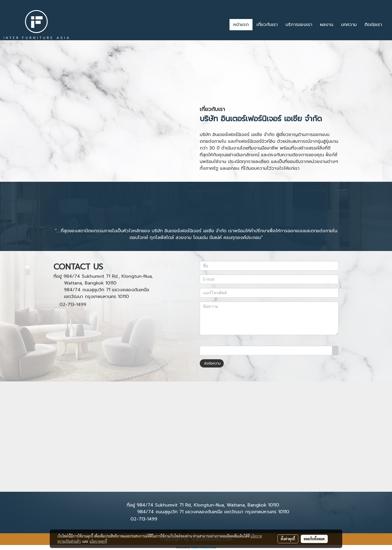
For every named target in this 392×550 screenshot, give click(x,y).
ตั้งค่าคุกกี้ (288, 539)
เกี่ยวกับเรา (267, 24)
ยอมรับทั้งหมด (314, 539)
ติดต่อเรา (373, 24)
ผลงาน (327, 24)
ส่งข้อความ (212, 363)
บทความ (349, 24)
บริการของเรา (299, 24)
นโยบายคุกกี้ (98, 541)
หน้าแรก (241, 24)
